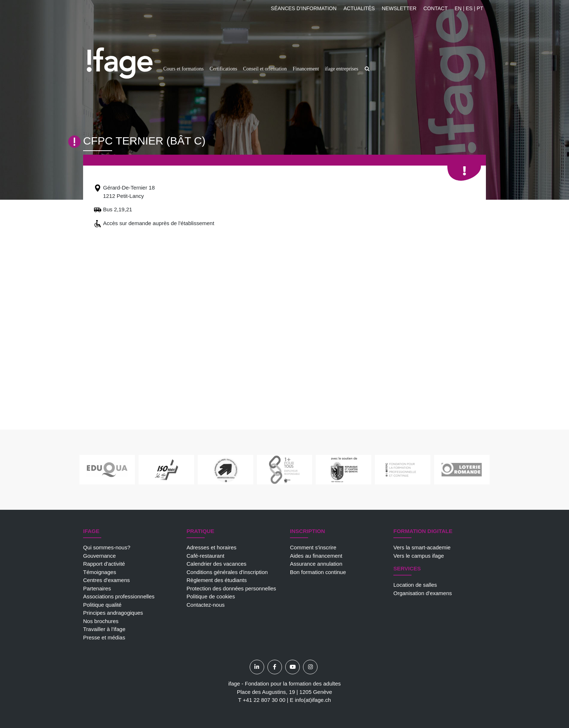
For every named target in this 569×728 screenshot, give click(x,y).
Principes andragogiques (113, 613)
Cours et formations (183, 69)
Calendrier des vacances (216, 564)
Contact (436, 8)
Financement (306, 69)
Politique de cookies (211, 596)
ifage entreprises (341, 69)
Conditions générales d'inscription (227, 572)
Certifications (223, 69)
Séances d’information (304, 8)
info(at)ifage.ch (313, 700)
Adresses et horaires (212, 547)
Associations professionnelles (119, 596)
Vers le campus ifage (419, 556)
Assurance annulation (316, 564)
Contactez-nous (206, 605)
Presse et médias (104, 637)
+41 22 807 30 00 (264, 700)
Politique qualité (102, 605)
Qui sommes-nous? (107, 547)
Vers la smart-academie (422, 547)
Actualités (359, 8)
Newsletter (399, 8)
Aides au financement (316, 556)
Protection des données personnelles (231, 588)
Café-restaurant (205, 556)
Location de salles (415, 585)
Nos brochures (101, 621)
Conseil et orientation (265, 69)
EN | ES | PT (469, 8)
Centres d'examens (107, 580)
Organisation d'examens (423, 593)
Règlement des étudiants (217, 580)
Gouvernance (99, 556)
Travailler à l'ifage (104, 629)
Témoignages (100, 572)
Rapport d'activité (104, 564)
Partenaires (97, 588)
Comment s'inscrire (313, 547)
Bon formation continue (318, 572)
